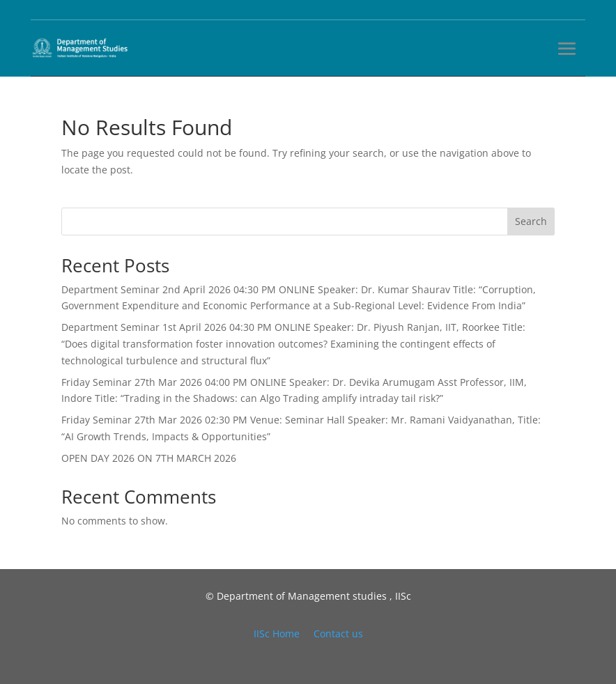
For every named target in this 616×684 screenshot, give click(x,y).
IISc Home (277, 634)
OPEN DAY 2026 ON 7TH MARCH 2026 (149, 458)
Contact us (338, 634)
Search (531, 221)
